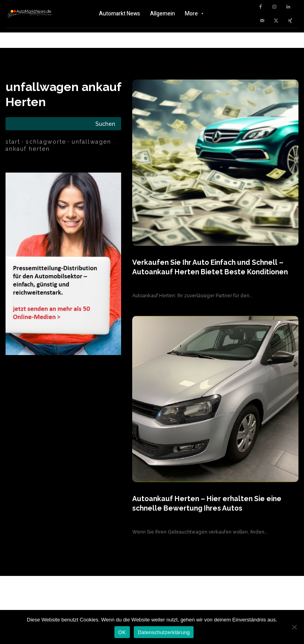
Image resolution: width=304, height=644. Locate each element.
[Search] (105, 124)
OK (122, 632)
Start (13, 142)
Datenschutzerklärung (164, 632)
